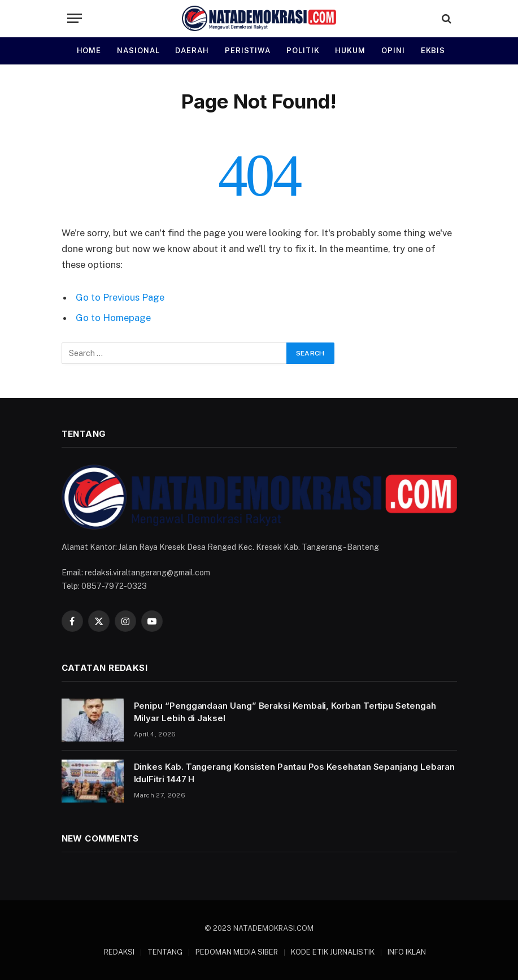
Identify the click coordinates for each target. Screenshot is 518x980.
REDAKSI (119, 952)
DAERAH (192, 51)
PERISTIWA (248, 51)
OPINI (393, 51)
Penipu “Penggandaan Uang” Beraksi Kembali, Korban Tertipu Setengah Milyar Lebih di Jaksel (285, 712)
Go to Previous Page (120, 297)
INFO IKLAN (407, 952)
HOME (89, 51)
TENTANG (165, 952)
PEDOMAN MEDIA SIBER (237, 952)
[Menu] (75, 18)
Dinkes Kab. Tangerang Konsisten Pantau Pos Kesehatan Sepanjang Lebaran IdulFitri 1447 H (295, 773)
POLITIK (303, 51)
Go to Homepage (113, 318)
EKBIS (433, 51)
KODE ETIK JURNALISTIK (333, 952)
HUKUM (350, 51)
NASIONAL (138, 51)
